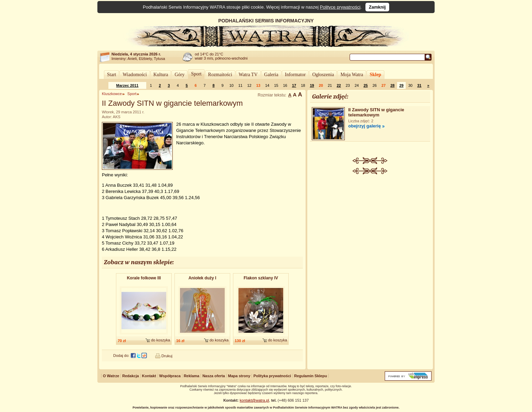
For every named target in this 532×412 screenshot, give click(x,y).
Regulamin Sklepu (311, 376)
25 (365, 85)
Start (111, 75)
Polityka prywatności (272, 376)
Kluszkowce (112, 94)
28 (392, 85)
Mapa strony (239, 376)
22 (339, 85)
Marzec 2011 (127, 85)
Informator (295, 75)
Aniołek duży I (203, 278)
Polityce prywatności (340, 7)
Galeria (271, 75)
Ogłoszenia (323, 75)
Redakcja (130, 376)
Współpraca (170, 376)
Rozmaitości (220, 75)
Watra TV (248, 75)
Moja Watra (352, 75)
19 (312, 85)
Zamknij (377, 7)
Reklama (191, 376)
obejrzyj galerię (365, 126)
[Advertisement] (370, 226)
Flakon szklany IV (261, 278)
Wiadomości (135, 75)
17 (294, 85)
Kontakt (149, 376)
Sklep (375, 75)
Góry (179, 75)
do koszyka (161, 340)
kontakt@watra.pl (254, 400)
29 (401, 85)
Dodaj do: (121, 356)
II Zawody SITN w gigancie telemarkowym (376, 112)
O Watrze (111, 376)
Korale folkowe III (144, 278)
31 (419, 85)
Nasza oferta (214, 376)
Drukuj (167, 356)
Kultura (161, 75)
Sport (196, 74)
